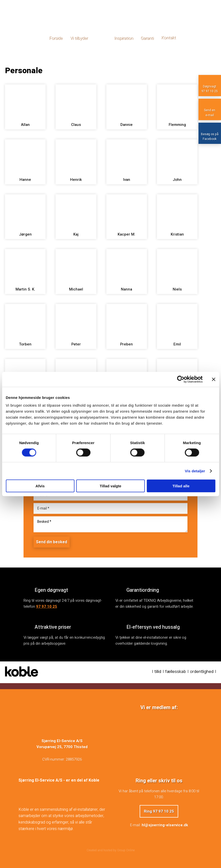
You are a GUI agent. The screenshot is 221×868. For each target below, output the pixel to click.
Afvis (40, 486)
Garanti (147, 38)
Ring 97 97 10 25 (159, 811)
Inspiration (124, 38)
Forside (56, 38)
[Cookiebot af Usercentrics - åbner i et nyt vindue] (181, 379)
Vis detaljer (195, 471)
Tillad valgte (110, 486)
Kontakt (169, 38)
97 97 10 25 (47, 606)
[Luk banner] (213, 379)
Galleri (101, 38)
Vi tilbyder (79, 38)
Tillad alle (181, 486)
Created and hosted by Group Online (111, 850)
